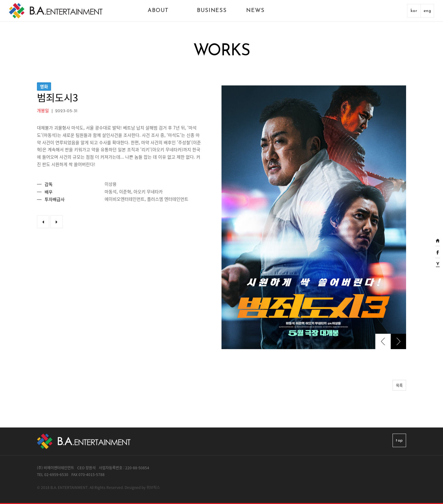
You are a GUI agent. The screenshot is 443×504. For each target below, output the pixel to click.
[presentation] (383, 341)
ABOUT (158, 11)
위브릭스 (153, 487)
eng (427, 11)
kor (414, 11)
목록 (399, 385)
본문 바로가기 (0, 0)
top (399, 441)
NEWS (255, 11)
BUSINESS (212, 11)
